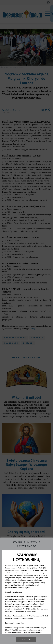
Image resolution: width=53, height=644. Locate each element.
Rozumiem (26, 639)
